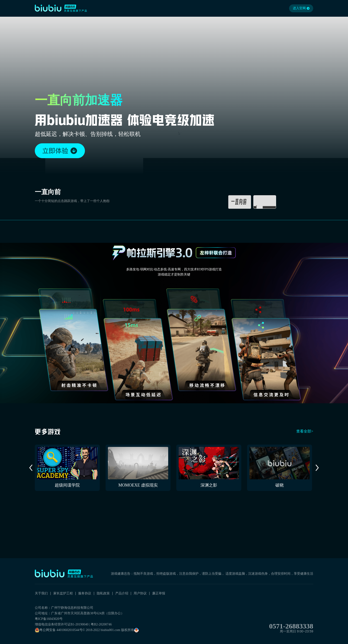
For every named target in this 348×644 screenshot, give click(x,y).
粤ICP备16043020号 (49, 619)
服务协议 (85, 593)
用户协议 (140, 593)
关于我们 (41, 593)
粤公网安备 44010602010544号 (59, 630)
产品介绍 (122, 593)
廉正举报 (159, 593)
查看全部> (305, 431)
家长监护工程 (63, 593)
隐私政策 (103, 593)
